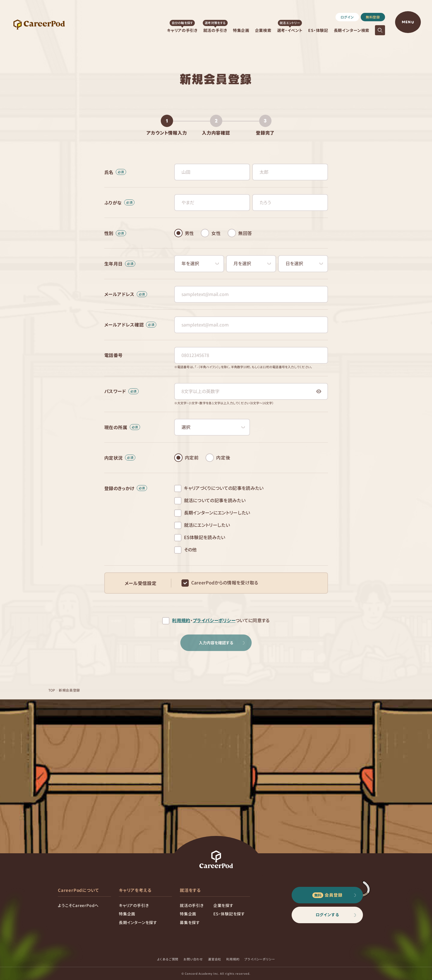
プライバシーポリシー (214, 620)
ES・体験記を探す (229, 914)
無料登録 (373, 17)
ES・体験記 (318, 30)
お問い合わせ (193, 959)
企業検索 (263, 30)
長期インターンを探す (138, 922)
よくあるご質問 (168, 959)
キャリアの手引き (182, 30)
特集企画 (241, 30)
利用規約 (181, 620)
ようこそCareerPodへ (78, 905)
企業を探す (223, 905)
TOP (52, 690)
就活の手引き (215, 30)
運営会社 (215, 959)
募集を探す (190, 922)
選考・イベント (290, 30)
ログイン (347, 17)
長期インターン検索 (352, 30)
